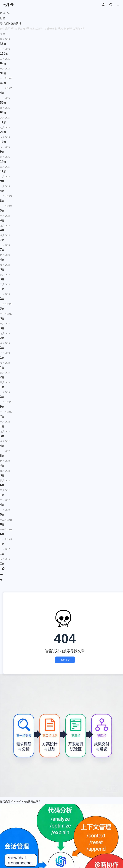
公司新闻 (79, 29)
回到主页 (65, 660)
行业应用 (7, 29)
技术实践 (37, 29)
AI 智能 (67, 29)
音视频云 (22, 29)
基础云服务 (52, 29)
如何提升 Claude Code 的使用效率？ (20, 801)
